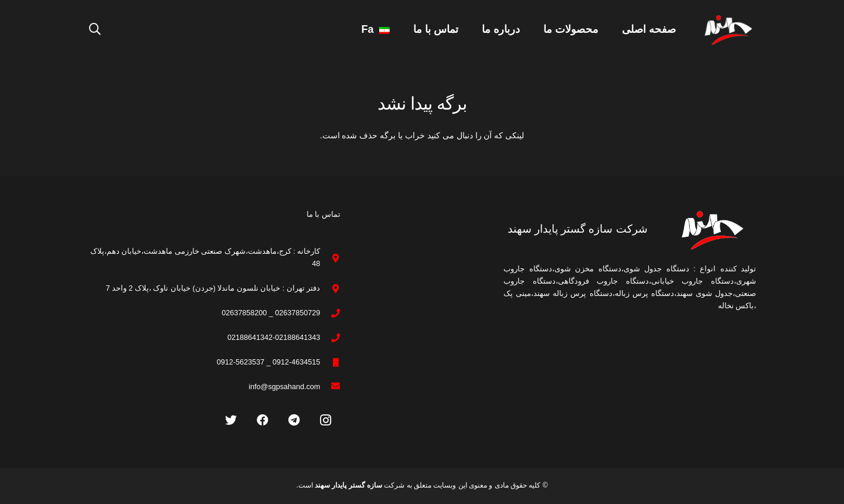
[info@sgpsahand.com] (330, 387)
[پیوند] (728, 30)
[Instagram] (326, 420)
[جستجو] (95, 29)
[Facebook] (263, 420)
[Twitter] (231, 420)
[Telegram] (294, 420)
